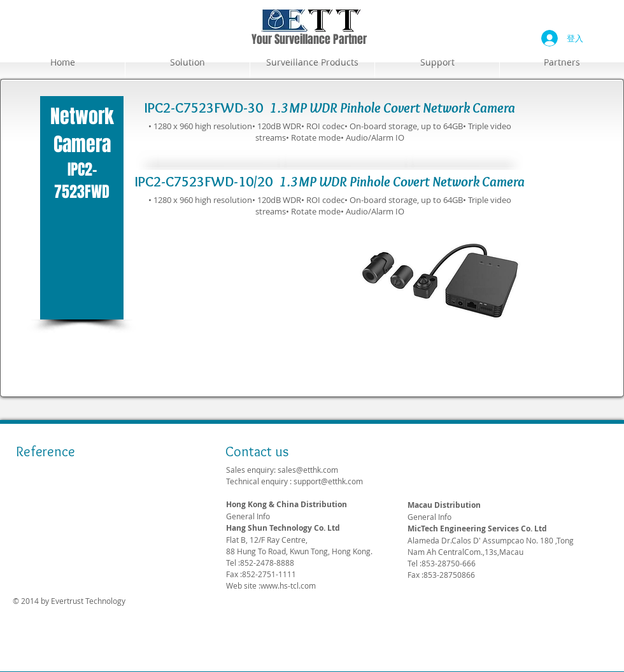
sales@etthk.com (308, 470)
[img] (35, 479)
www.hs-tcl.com (288, 585)
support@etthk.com (328, 481)
